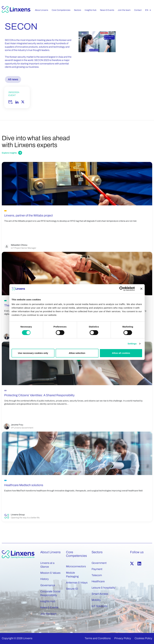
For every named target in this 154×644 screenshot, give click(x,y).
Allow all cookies (121, 353)
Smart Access (100, 594)
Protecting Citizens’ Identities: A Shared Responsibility (39, 395)
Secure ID (72, 589)
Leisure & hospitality (103, 588)
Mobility (96, 600)
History (45, 579)
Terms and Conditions (98, 638)
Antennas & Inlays (77, 583)
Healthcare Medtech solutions (24, 485)
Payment (97, 569)
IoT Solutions (99, 606)
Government (99, 563)
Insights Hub (48, 601)
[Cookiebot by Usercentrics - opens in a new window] (122, 289)
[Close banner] (141, 289)
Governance (48, 585)
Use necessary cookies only (33, 353)
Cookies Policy (143, 638)
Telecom (97, 575)
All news (13, 79)
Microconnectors (76, 566)
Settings (132, 344)
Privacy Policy (123, 638)
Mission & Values (50, 573)
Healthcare (98, 581)
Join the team (48, 614)
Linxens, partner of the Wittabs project (28, 215)
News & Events (49, 607)
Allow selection (77, 353)
